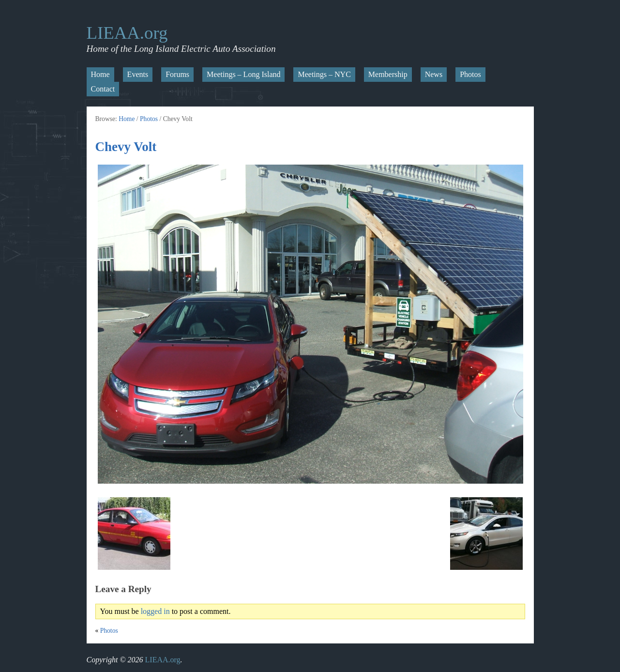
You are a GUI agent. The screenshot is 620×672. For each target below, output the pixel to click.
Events (138, 74)
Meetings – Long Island (243, 74)
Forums (177, 74)
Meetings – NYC (324, 74)
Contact (103, 89)
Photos (470, 74)
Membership (388, 74)
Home (100, 74)
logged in (155, 611)
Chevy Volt (126, 147)
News (434, 74)
